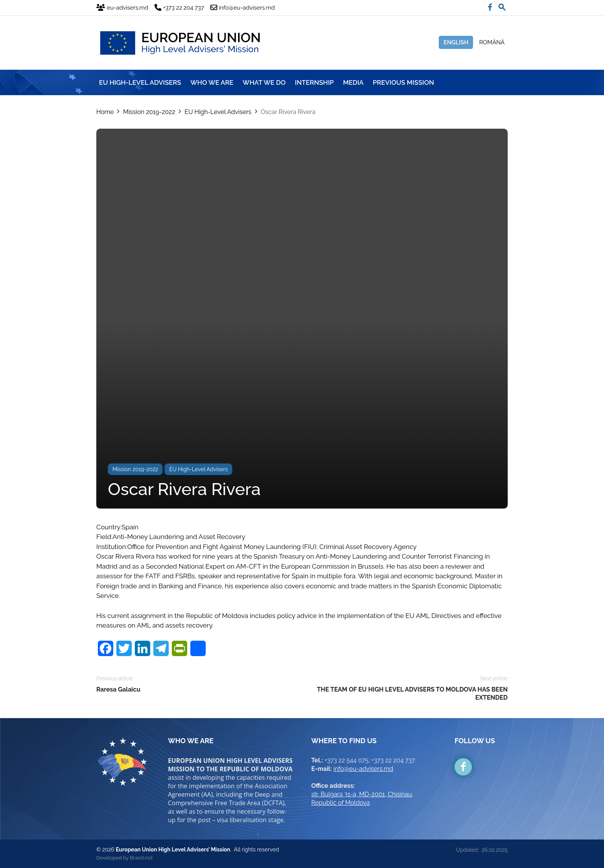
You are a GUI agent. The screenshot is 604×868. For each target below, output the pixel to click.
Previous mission (404, 82)
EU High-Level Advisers (218, 112)
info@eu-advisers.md (363, 769)
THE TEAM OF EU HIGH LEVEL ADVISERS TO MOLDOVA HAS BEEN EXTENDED (412, 693)
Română (492, 42)
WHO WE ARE (212, 82)
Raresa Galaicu (118, 689)
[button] (502, 5)
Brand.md (141, 858)
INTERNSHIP (315, 82)
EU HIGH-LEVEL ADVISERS (140, 82)
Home (105, 112)
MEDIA (353, 82)
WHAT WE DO (264, 82)
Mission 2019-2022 (149, 112)
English (456, 42)
